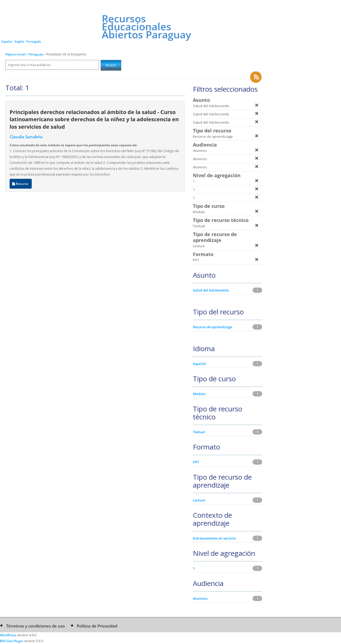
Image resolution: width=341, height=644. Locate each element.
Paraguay (36, 54)
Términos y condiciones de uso (35, 626)
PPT (196, 462)
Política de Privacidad (97, 626)
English (19, 41)
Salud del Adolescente (211, 290)
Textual (199, 432)
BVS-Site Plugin (12, 641)
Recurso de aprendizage (212, 327)
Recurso (21, 184)
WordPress (8, 635)
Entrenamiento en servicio (214, 538)
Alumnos (200, 598)
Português (34, 41)
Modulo (199, 394)
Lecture (199, 500)
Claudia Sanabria (26, 137)
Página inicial (15, 54)
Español (7, 41)
